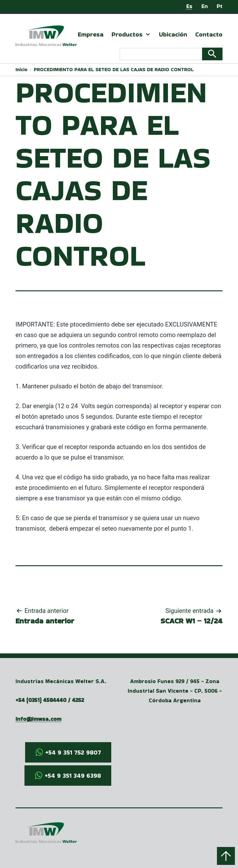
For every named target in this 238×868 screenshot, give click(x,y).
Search (212, 54)
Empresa (91, 34)
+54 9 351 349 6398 (73, 776)
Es (189, 6)
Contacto (209, 34)
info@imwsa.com (38, 719)
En (205, 6)
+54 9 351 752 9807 (73, 752)
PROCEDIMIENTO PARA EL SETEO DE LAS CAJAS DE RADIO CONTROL (114, 69)
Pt (220, 6)
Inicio (22, 69)
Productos (127, 34)
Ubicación (173, 34)
